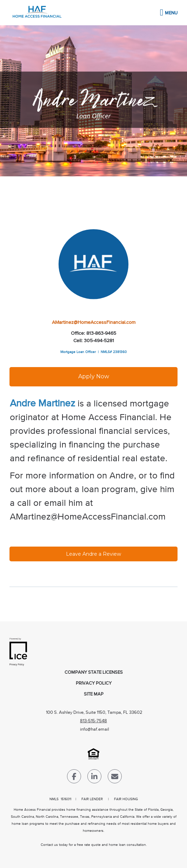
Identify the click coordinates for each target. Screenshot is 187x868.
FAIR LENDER (92, 799)
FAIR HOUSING (126, 799)
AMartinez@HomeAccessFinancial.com (94, 322)
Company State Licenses (94, 673)
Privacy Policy (94, 683)
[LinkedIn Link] (94, 778)
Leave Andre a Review (93, 554)
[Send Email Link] (115, 778)
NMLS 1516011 (60, 799)
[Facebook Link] (74, 778)
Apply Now (94, 376)
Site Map (94, 694)
